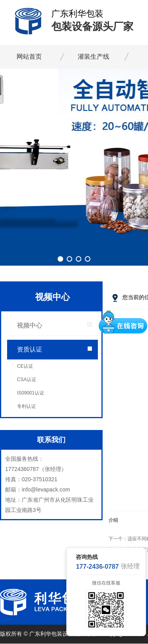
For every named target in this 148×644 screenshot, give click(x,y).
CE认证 (25, 366)
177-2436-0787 (97, 567)
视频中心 (30, 325)
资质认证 (30, 349)
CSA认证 (27, 380)
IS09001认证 (31, 393)
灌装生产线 (94, 57)
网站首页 (29, 57)
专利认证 (26, 406)
